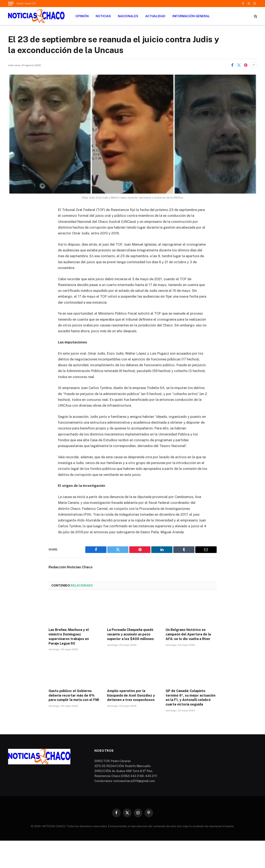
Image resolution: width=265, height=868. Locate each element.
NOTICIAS (103, 16)
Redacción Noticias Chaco (71, 567)
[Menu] (11, 4)
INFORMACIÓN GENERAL (191, 16)
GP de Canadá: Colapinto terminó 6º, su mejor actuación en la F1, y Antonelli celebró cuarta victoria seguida (191, 698)
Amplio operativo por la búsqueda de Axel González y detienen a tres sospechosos (131, 695)
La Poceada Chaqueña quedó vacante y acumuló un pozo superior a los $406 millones (130, 634)
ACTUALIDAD (155, 16)
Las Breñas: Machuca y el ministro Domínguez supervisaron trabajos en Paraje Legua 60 (69, 636)
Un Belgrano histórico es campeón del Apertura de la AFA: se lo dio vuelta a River (188, 634)
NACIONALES (128, 16)
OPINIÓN (82, 16)
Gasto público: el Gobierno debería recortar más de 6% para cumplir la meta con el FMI (74, 695)
